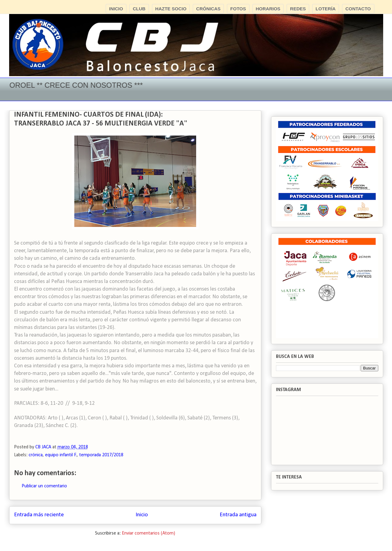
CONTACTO (358, 9)
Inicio (142, 515)
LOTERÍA (326, 9)
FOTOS (238, 9)
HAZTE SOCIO (171, 9)
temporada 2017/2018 (101, 455)
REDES (298, 9)
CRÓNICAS (208, 9)
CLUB (139, 9)
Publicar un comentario (44, 486)
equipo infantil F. (61, 455)
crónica (36, 455)
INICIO (116, 9)
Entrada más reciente (39, 515)
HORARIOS (268, 9)
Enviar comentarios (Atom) (148, 533)
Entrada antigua (238, 515)
